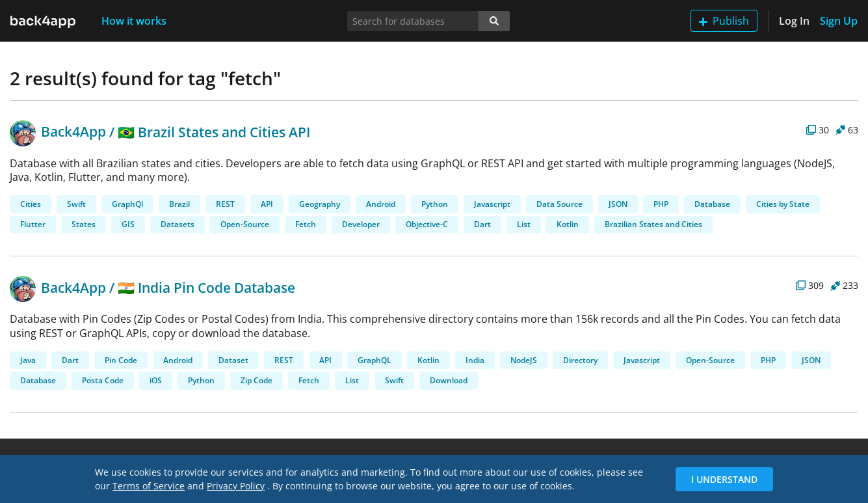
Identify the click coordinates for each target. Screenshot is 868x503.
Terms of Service (149, 486)
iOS (156, 380)
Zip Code (256, 380)
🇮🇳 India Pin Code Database (206, 288)
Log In (794, 21)
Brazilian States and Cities (653, 224)
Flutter (33, 224)
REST (225, 204)
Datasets (178, 224)
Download (449, 380)
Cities (31, 204)
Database (712, 204)
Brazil (179, 204)
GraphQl (127, 204)
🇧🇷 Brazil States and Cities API (214, 131)
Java (28, 360)
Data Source (559, 204)
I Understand (724, 479)
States (84, 224)
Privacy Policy (236, 486)
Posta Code (103, 380)
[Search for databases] (413, 21)
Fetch (306, 224)
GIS (128, 224)
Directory (580, 360)
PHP (661, 204)
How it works (134, 21)
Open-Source (245, 224)
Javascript (492, 204)
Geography (320, 204)
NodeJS (524, 360)
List (524, 224)
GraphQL (375, 360)
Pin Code (121, 360)
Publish (724, 21)
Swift (76, 204)
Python (435, 204)
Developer (361, 224)
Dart (482, 224)
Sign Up (839, 21)
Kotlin (568, 224)
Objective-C (427, 224)
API (267, 204)
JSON (618, 204)
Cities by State (783, 204)
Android (381, 204)
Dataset (233, 360)
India (475, 360)
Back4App (58, 131)
